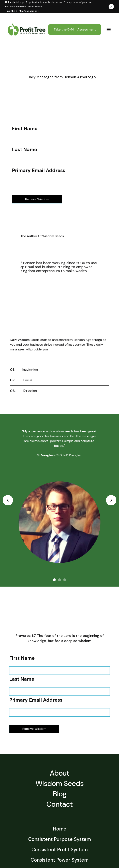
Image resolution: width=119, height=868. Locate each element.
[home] (26, 30)
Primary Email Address (39, 171)
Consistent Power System (60, 860)
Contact (59, 804)
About (60, 773)
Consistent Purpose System (60, 840)
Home (60, 829)
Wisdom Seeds (59, 784)
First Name (25, 129)
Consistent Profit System (60, 850)
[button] (109, 29)
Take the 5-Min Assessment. (22, 11)
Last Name (25, 150)
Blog (59, 794)
